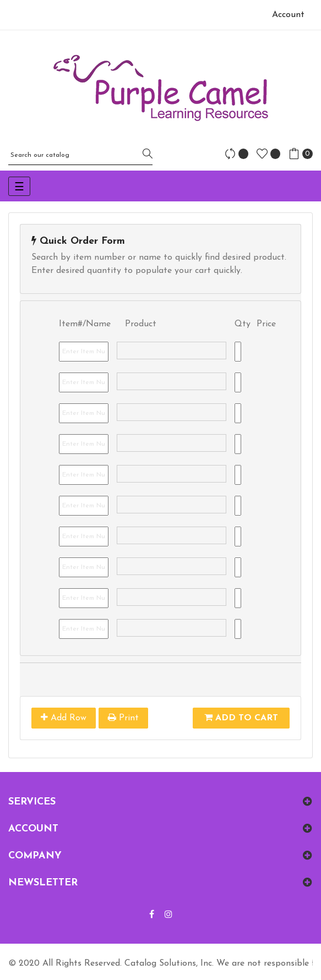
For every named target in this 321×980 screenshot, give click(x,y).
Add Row (64, 718)
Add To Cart (241, 718)
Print (123, 718)
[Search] (80, 155)
